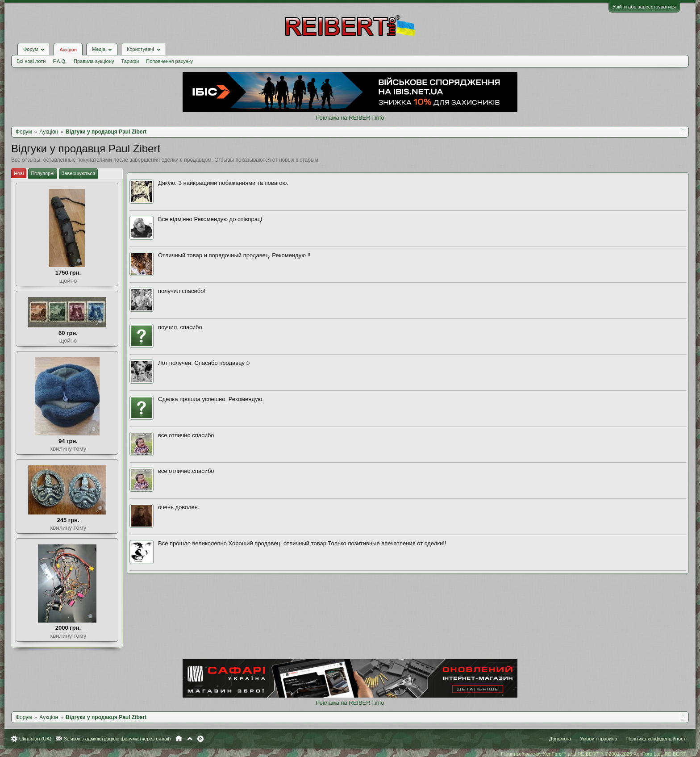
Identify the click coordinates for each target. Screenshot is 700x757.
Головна (179, 739)
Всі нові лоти (31, 61)
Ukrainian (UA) (35, 739)
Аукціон (68, 50)
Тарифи (130, 61)
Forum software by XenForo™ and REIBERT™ (594, 754)
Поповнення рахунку (169, 61)
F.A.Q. (60, 61)
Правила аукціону (94, 61)
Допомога (560, 739)
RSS (200, 739)
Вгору (190, 739)
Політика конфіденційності (656, 739)
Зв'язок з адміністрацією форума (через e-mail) (117, 739)
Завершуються (78, 173)
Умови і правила (598, 739)
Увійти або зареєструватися (644, 7)
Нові (19, 173)
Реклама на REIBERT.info (350, 118)
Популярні (42, 173)
